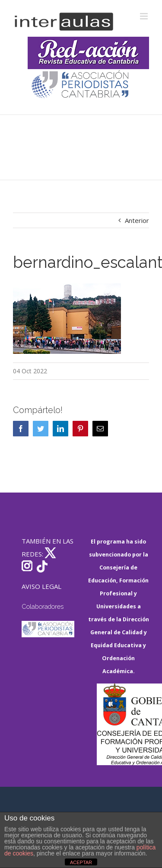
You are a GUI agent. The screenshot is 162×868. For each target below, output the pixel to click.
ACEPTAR (81, 862)
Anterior (137, 220)
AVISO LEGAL (41, 586)
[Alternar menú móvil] (145, 16)
